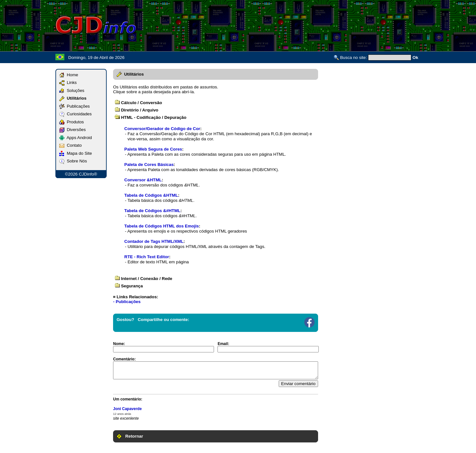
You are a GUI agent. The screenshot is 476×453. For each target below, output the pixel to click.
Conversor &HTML (143, 180)
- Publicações (127, 302)
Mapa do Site (76, 153)
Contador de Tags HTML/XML (154, 241)
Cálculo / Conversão (138, 103)
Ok (415, 58)
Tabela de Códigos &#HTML (152, 211)
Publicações (74, 106)
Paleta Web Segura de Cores (153, 149)
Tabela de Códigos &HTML (151, 195)
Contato (70, 145)
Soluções (72, 91)
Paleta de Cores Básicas (149, 165)
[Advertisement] (304, 25)
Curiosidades (75, 114)
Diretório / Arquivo (136, 110)
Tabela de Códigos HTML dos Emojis (162, 226)
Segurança (129, 286)
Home (69, 75)
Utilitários (73, 98)
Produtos (72, 122)
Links (68, 82)
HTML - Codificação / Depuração (151, 117)
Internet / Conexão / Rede (144, 279)
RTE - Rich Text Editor (147, 257)
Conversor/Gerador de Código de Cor (162, 129)
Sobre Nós (73, 161)
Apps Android (76, 138)
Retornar (130, 436)
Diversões (73, 130)
